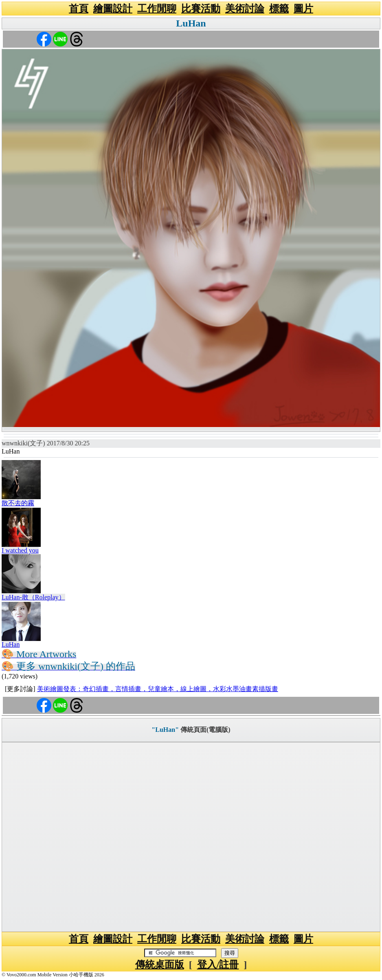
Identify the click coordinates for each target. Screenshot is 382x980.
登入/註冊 (218, 965)
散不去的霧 (18, 503)
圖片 (303, 9)
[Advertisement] (191, 837)
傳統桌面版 (160, 965)
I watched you (20, 550)
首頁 (79, 9)
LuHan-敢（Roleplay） (33, 597)
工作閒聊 (157, 9)
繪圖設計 (113, 9)
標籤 (279, 9)
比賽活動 (201, 9)
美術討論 (245, 9)
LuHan (191, 23)
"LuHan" (165, 730)
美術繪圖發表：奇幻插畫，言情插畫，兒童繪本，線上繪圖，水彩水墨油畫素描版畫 (158, 689)
